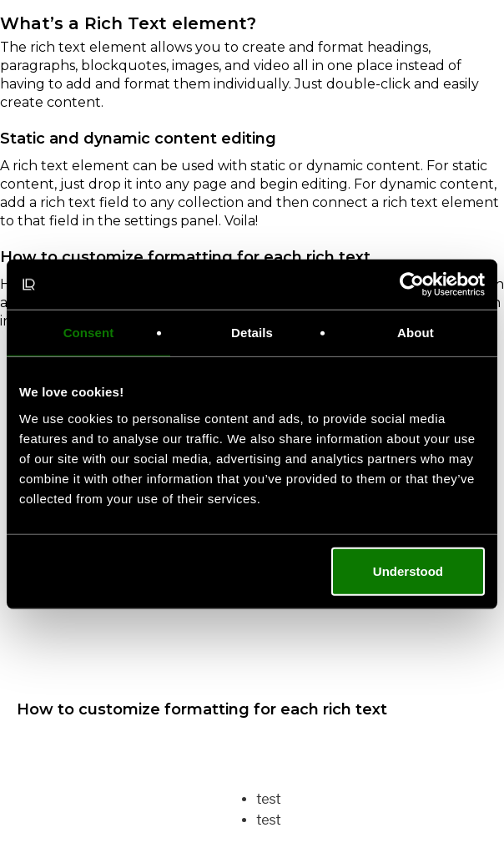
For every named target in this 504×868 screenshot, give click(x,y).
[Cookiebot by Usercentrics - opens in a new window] (412, 285)
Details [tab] (252, 333)
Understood (408, 570)
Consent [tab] (89, 333)
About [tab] (416, 333)
